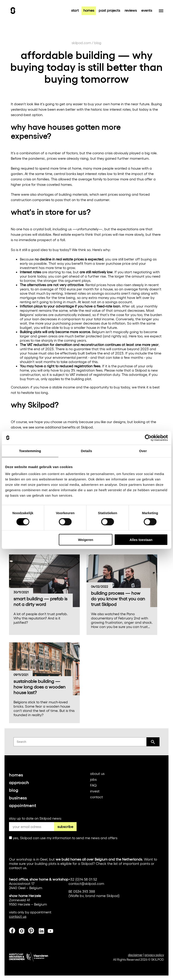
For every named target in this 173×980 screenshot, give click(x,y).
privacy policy (154, 955)
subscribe (65, 826)
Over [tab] (143, 451)
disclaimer (135, 955)
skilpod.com (81, 43)
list (116, 863)
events (147, 10)
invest (95, 791)
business (18, 797)
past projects (109, 10)
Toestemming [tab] (30, 451)
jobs (93, 779)
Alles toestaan (141, 540)
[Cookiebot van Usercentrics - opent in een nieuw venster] (148, 438)
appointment (23, 805)
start (75, 10)
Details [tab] (86, 451)
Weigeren (86, 540)
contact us (18, 868)
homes (89, 10)
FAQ (93, 785)
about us (97, 773)
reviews (131, 10)
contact (97, 797)
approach (19, 782)
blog (98, 43)
